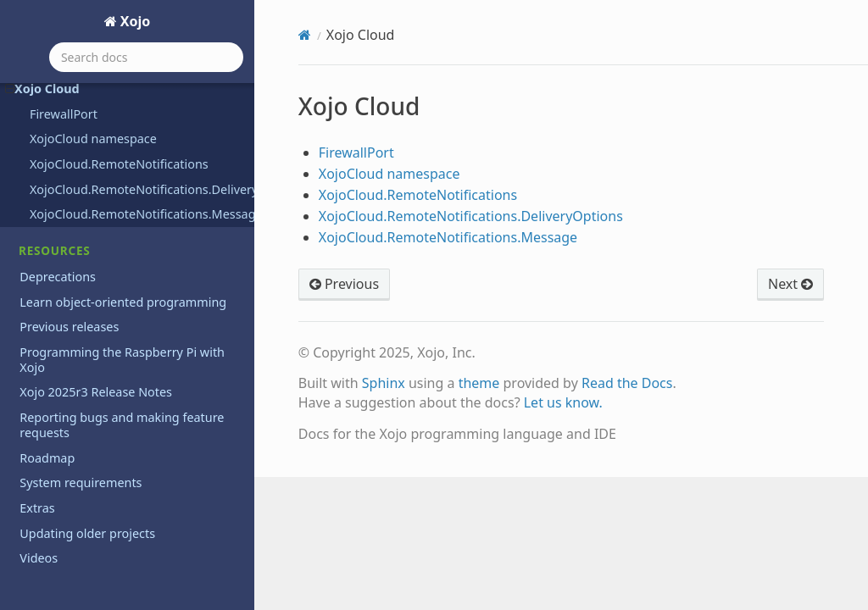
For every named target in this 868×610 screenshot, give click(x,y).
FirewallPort (64, 114)
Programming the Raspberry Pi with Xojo (122, 360)
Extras (37, 508)
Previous (344, 284)
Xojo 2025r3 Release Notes (96, 392)
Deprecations (58, 277)
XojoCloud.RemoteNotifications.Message (142, 214)
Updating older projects (87, 533)
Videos (39, 558)
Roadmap (47, 458)
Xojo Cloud (42, 89)
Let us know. (563, 402)
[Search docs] (146, 57)
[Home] (305, 35)
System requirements (81, 482)
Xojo (134, 21)
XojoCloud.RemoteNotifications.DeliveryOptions (142, 189)
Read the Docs (627, 383)
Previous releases (69, 327)
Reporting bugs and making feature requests (122, 425)
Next (790, 284)
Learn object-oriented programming (123, 302)
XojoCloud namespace (93, 139)
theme (479, 383)
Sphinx (384, 383)
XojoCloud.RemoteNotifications (119, 164)
